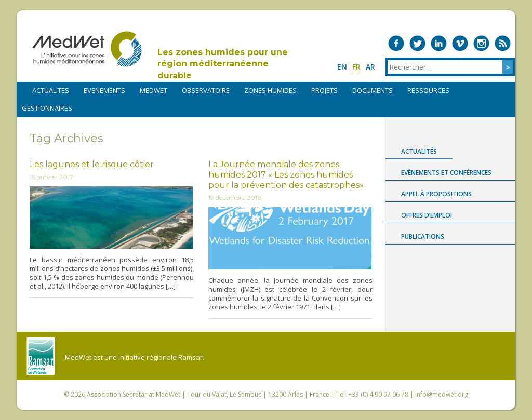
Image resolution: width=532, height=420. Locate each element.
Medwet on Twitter (417, 43)
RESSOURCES (428, 90)
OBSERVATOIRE (206, 90)
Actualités (419, 151)
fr (356, 67)
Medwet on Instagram (481, 43)
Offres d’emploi (427, 215)
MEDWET (154, 90)
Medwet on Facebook (396, 43)
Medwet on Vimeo (460, 43)
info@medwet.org (442, 394)
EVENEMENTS (104, 90)
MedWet (87, 49)
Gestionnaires (47, 108)
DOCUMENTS (373, 90)
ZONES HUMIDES (270, 90)
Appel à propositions (436, 194)
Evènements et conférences (446, 173)
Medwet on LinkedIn (439, 43)
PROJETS (324, 90)
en (342, 67)
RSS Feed (503, 43)
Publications (423, 236)
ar (370, 67)
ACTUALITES (51, 90)
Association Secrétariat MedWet (134, 394)
